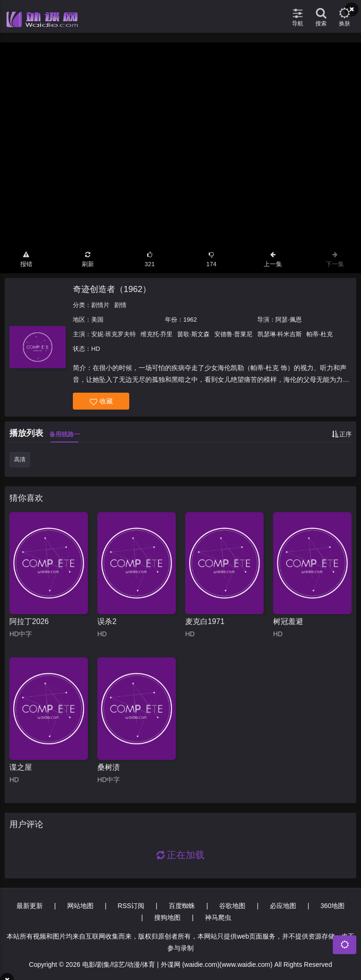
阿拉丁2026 (29, 621)
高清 (20, 459)
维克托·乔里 (157, 334)
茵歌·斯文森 (193, 334)
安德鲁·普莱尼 (234, 334)
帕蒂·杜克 (320, 334)
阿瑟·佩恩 (289, 320)
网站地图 (80, 906)
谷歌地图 (232, 906)
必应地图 (283, 906)
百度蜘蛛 (182, 906)
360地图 (333, 906)
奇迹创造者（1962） (112, 289)
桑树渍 (109, 767)
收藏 (101, 401)
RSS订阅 (131, 906)
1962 (190, 320)
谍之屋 (21, 767)
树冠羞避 (288, 621)
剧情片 (100, 305)
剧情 (120, 305)
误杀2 (107, 621)
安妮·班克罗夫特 (114, 334)
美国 (97, 320)
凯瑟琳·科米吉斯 (280, 334)
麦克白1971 (205, 621)
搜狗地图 (167, 917)
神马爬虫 (218, 917)
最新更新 (30, 906)
